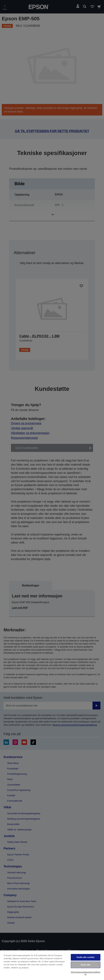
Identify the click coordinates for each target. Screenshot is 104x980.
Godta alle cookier (86, 957)
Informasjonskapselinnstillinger (85, 973)
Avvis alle (86, 965)
